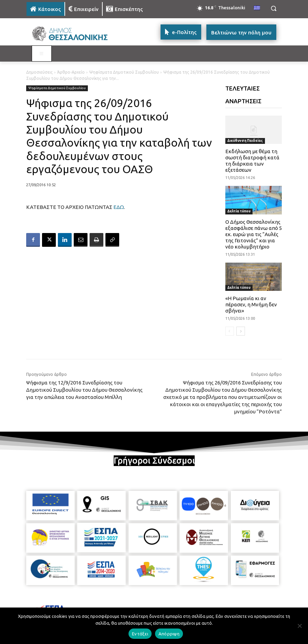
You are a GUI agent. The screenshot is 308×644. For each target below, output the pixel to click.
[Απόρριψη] (299, 626)
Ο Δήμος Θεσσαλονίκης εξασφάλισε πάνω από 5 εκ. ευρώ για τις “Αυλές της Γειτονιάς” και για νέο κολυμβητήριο (254, 234)
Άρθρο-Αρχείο (71, 72)
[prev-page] (230, 331)
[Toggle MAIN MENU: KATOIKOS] (42, 54)
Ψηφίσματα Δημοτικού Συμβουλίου (124, 72)
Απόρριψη (169, 634)
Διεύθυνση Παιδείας (245, 141)
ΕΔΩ (119, 207)
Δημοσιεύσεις (39, 72)
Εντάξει (140, 634)
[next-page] (241, 331)
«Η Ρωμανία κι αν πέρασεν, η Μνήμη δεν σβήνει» (251, 304)
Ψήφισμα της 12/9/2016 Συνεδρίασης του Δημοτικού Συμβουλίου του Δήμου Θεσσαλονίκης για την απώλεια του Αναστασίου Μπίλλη (84, 390)
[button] (273, 8)
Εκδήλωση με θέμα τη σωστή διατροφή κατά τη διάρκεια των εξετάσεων (252, 161)
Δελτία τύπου (239, 211)
